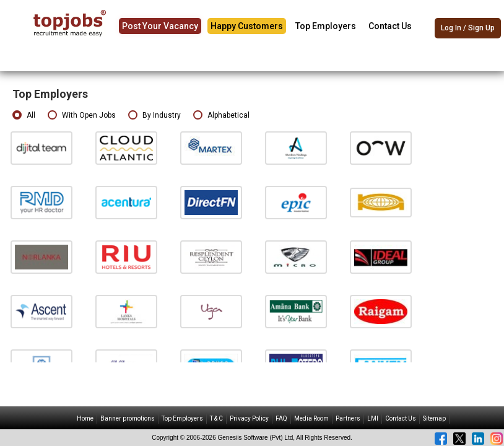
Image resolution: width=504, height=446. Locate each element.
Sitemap (434, 418)
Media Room (311, 418)
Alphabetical (221, 116)
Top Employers (326, 26)
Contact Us (390, 26)
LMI (373, 418)
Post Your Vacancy (160, 26)
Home (85, 418)
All (24, 116)
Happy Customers (247, 26)
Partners (348, 418)
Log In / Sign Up (468, 28)
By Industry (154, 116)
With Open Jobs (82, 116)
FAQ (281, 418)
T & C (216, 418)
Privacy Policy (249, 418)
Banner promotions (128, 418)
